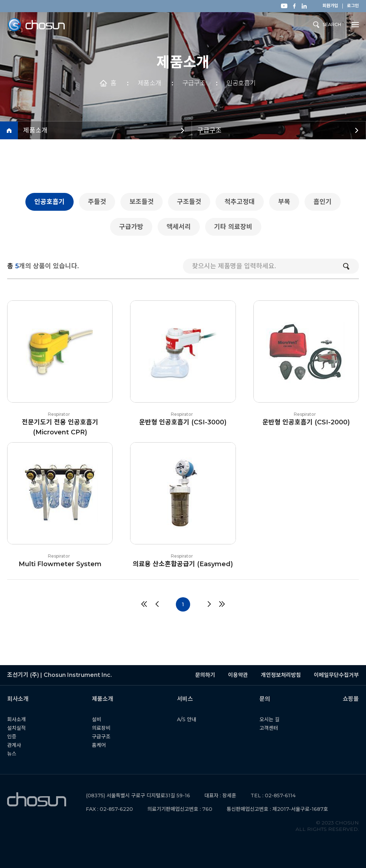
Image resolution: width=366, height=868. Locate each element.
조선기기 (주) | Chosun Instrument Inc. (37, 800)
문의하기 (205, 675)
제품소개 (149, 83)
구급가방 (134, 227)
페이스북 (294, 6)
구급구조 (194, 83)
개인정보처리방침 (281, 675)
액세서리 (181, 227)
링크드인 (304, 6)
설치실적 (21, 728)
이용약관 (238, 675)
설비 (101, 719)
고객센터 (273, 728)
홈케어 (103, 745)
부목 (287, 202)
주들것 (100, 202)
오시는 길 (274, 719)
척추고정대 (242, 202)
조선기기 (36, 25)
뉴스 (16, 754)
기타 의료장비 (236, 227)
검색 (346, 266)
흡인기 (325, 202)
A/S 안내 (191, 719)
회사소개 (21, 719)
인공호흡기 (241, 83)
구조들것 (192, 202)
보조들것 (144, 202)
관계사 (18, 745)
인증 (16, 737)
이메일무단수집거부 (336, 675)
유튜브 (284, 6)
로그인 (353, 6)
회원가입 (330, 6)
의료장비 (105, 728)
